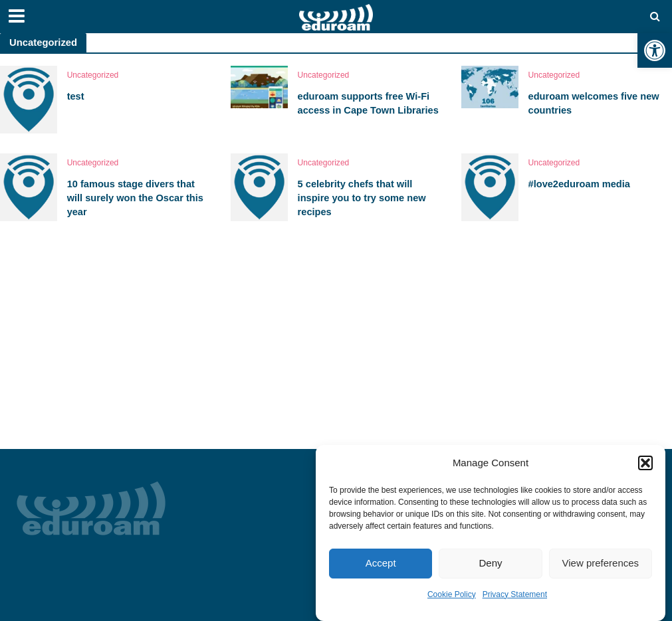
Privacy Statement (515, 594)
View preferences (601, 563)
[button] (655, 50)
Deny (490, 563)
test (76, 96)
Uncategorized (93, 75)
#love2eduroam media (580, 184)
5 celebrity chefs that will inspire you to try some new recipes (363, 198)
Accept (381, 563)
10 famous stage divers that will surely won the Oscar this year (136, 198)
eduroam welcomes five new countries (595, 103)
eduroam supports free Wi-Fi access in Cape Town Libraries (370, 103)
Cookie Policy (452, 594)
